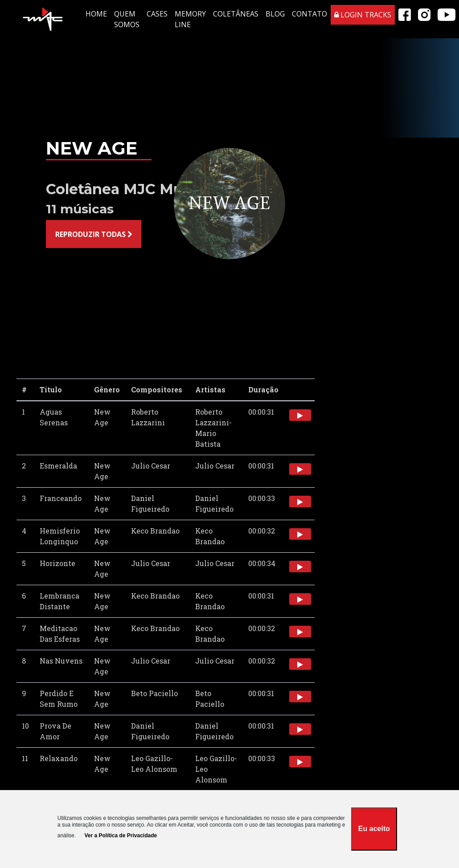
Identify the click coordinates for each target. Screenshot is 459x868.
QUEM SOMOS (127, 19)
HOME (96, 14)
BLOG (275, 14)
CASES (157, 14)
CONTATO (309, 14)
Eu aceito (374, 829)
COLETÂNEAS (236, 14)
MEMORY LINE (190, 19)
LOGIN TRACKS (363, 15)
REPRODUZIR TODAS (94, 234)
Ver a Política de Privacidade (121, 835)
